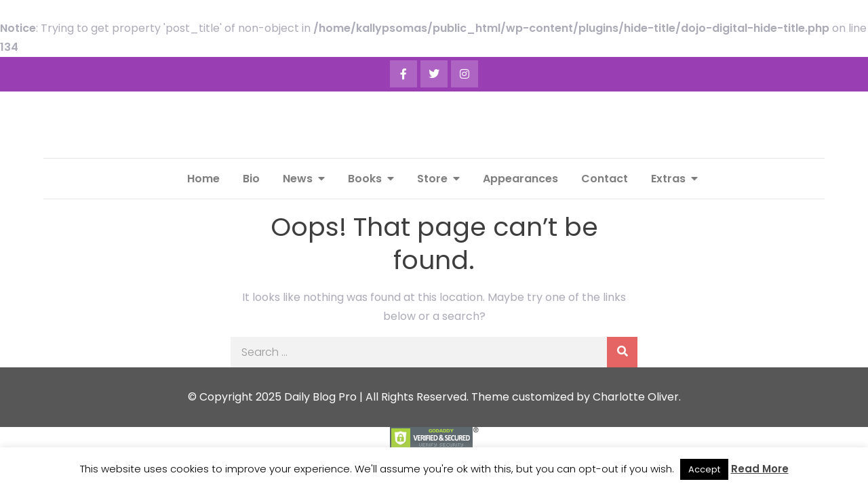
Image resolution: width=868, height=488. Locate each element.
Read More (760, 469)
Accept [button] (704, 469)
